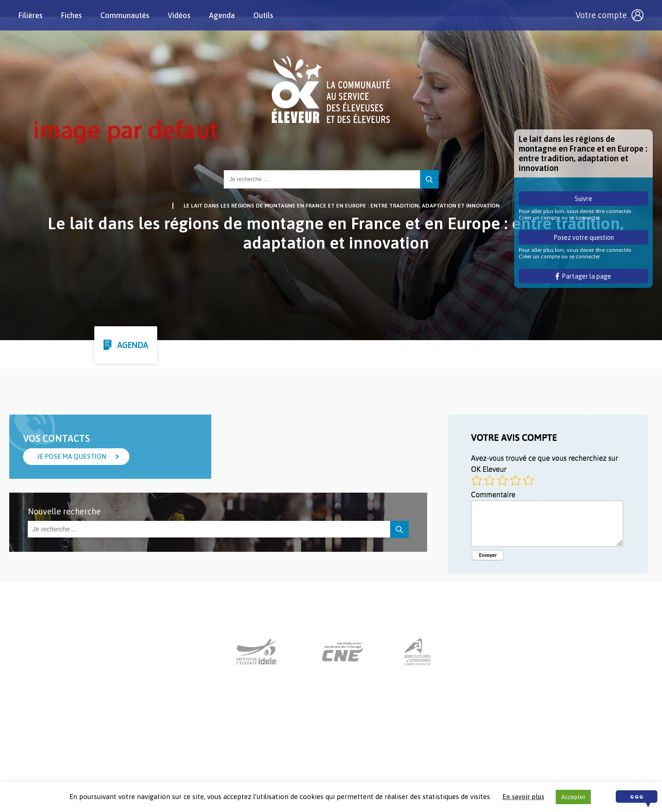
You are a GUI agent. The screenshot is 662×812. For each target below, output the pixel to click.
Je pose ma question (72, 457)
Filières (31, 15)
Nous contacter (322, 755)
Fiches (71, 15)
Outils (263, 15)
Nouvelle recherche (64, 511)
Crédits (435, 755)
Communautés (125, 15)
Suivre (583, 199)
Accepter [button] (573, 797)
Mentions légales (386, 755)
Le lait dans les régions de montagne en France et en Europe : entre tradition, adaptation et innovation (342, 206)
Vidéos (179, 15)
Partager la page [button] (584, 276)
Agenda (222, 15)
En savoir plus (523, 797)
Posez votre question (584, 238)
